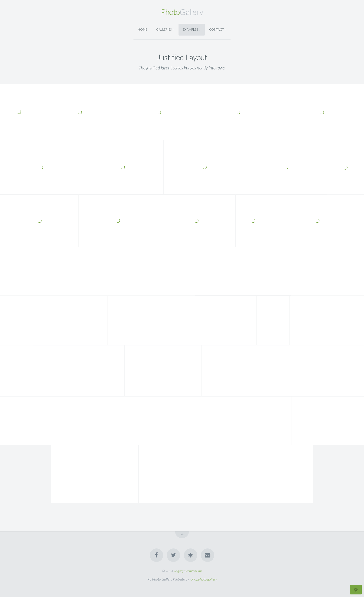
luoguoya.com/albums (188, 571)
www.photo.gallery (203, 579)
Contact (216, 30)
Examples (190, 30)
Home (143, 30)
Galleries (164, 30)
